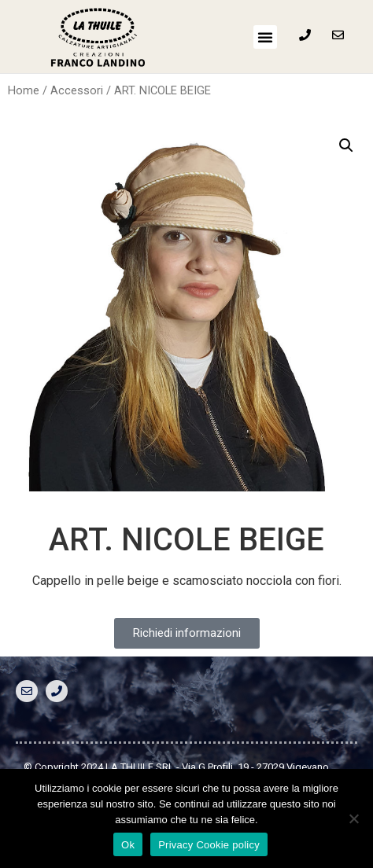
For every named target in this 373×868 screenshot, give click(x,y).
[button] (265, 37)
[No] (353, 818)
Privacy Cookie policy (209, 845)
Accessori (77, 90)
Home (24, 90)
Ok (128, 845)
